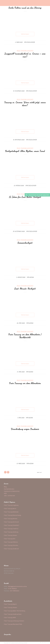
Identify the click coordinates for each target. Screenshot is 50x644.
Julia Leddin (31, 42)
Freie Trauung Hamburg (11, 532)
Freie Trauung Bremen (11, 519)
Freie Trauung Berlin (10, 509)
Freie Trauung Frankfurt (11, 529)
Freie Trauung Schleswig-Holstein (14, 621)
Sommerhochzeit (25, 243)
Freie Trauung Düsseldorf (11, 525)
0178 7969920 (12, 589)
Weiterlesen (25, 34)
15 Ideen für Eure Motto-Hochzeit (25, 197)
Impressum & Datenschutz (12, 491)
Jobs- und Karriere (9, 496)
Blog (5, 487)
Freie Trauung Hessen (10, 535)
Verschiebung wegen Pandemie (25, 429)
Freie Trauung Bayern (10, 604)
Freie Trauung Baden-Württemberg (14, 611)
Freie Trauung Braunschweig (12, 515)
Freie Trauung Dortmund (11, 522)
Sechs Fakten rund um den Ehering (25, 8)
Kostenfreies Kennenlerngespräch (37, 195)
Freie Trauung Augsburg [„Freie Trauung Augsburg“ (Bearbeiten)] (11, 505)
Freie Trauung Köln (10, 539)
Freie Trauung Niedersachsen (13, 614)
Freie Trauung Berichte (25, 51)
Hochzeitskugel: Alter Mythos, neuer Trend (25, 151)
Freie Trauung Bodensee (11, 512)
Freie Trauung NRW (10, 617)
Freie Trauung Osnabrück (11, 549)
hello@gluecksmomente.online (17, 586)
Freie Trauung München (11, 545)
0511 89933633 (15, 591)
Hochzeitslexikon (9, 489)
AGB (5, 493)
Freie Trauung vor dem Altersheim (25, 383)
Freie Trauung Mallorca (11, 542)
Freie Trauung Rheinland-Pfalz (13, 624)
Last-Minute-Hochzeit (25, 289)
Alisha (32, 277)
